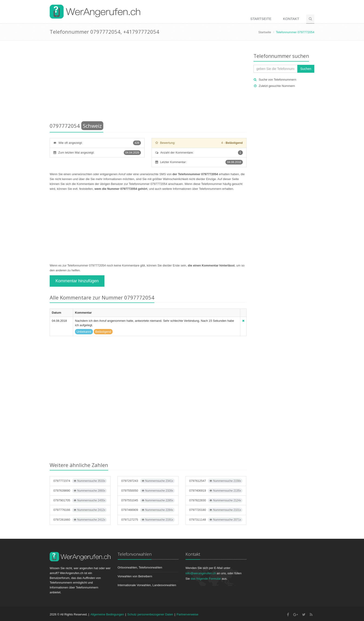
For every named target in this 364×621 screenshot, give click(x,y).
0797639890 (80, 491)
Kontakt (291, 19)
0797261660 (80, 520)
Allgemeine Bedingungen (107, 614)
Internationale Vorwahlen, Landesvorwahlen (147, 585)
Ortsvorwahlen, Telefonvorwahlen (140, 567)
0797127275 (148, 520)
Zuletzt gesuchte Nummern (277, 86)
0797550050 (148, 491)
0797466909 (148, 510)
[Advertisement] (148, 82)
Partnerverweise (187, 614)
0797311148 (216, 520)
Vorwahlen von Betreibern (135, 576)
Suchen (306, 69)
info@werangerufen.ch (201, 573)
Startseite (261, 19)
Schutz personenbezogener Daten (150, 614)
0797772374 (80, 481)
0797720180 (216, 510)
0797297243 (148, 481)
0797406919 (216, 491)
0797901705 (80, 500)
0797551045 (148, 500)
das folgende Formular (206, 579)
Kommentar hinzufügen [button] (77, 281)
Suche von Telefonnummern (278, 80)
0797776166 (80, 510)
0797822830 (216, 500)
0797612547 (216, 481)
